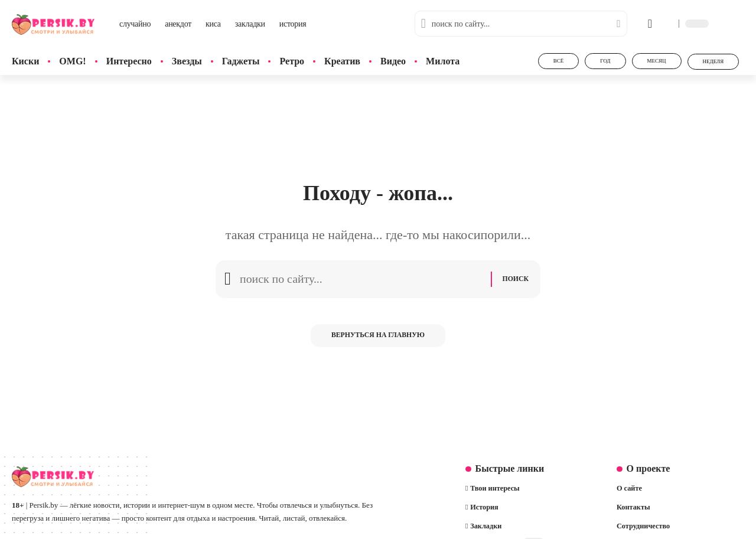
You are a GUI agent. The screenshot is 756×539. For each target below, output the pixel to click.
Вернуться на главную (378, 339)
